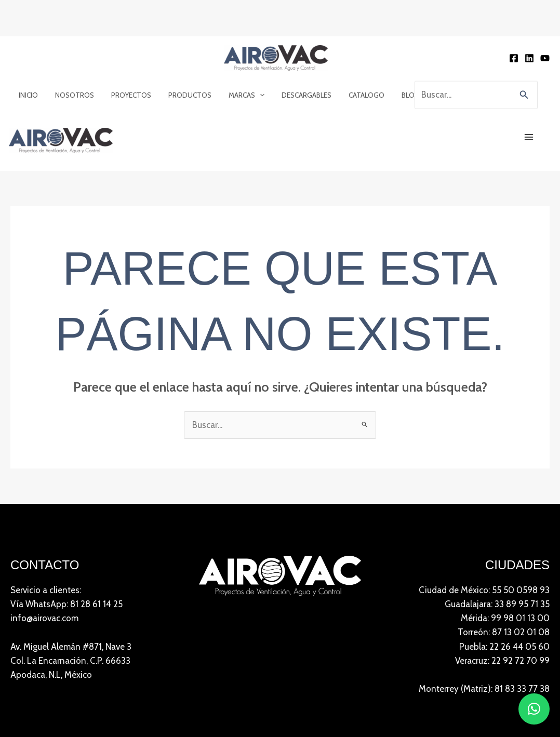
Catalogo (358, 95)
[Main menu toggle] (529, 138)
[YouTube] (545, 59)
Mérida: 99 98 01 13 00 (505, 619)
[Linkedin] (529, 59)
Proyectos (127, 95)
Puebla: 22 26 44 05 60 (504, 647)
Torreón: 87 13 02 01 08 (504, 633)
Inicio (28, 95)
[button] (524, 95)
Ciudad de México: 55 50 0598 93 (484, 591)
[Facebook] (514, 59)
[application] (254, 95)
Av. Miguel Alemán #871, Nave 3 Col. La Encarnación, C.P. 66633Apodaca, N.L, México (71, 661)
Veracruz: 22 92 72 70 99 (502, 661)
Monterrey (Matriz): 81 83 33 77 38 (484, 690)
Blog (400, 95)
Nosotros (72, 95)
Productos (185, 95)
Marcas (240, 95)
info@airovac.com (44, 619)
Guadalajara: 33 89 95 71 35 (497, 605)
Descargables (299, 95)
